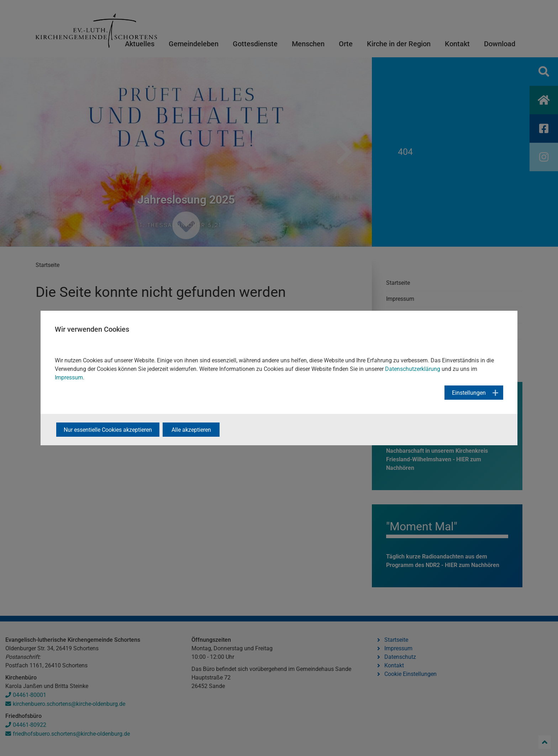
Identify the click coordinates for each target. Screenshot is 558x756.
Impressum (69, 377)
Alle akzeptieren (191, 430)
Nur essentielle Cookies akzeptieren (108, 430)
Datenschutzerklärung (413, 369)
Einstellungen (469, 393)
